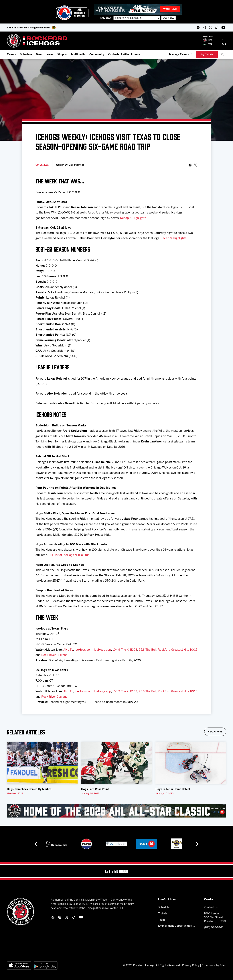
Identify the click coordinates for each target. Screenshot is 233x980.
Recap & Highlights (133, 218)
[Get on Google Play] (45, 966)
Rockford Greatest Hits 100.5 (178, 650)
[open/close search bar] (223, 54)
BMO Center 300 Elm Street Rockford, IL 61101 (215, 918)
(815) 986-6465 (214, 928)
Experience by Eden (214, 966)
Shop (62, 55)
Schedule (26, 55)
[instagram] (204, 28)
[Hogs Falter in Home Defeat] (191, 763)
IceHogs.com (84, 650)
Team (39, 55)
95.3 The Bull (148, 650)
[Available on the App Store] (19, 966)
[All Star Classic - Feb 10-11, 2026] (116, 811)
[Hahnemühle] (57, 844)
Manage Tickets (181, 55)
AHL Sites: (106, 18)
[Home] (37, 41)
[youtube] (223, 28)
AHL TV (68, 650)
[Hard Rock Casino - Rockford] (177, 844)
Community (97, 55)
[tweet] (195, 165)
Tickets (11, 55)
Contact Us (211, 908)
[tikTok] (217, 28)
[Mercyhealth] (117, 844)
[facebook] (198, 28)
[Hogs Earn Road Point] (116, 763)
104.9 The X (121, 650)
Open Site (168, 18)
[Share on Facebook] (190, 165)
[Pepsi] (86, 844)
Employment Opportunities (176, 926)
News (50, 55)
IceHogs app (102, 650)
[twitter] (210, 28)
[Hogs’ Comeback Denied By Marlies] (42, 763)
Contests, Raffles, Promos (124, 55)
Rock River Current (54, 655)
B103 (134, 650)
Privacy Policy (191, 966)
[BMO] (147, 844)
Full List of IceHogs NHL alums (69, 555)
